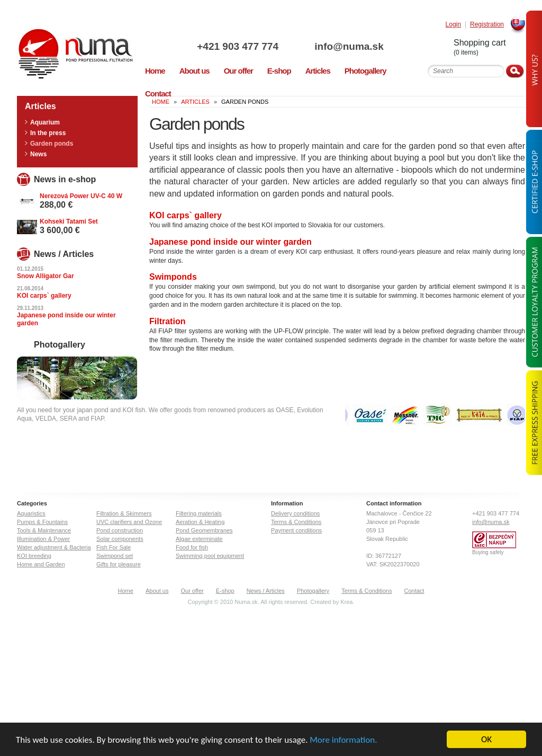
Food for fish (192, 547)
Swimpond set (115, 556)
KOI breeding (34, 556)
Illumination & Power (43, 539)
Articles (195, 102)
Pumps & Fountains (42, 522)
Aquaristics (31, 513)
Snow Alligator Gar (46, 276)
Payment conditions (296, 530)
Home (126, 591)
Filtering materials (199, 513)
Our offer (192, 591)
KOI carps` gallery (186, 215)
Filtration (167, 321)
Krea (346, 602)
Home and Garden (41, 564)
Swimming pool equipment (210, 556)
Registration (487, 25)
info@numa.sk (349, 46)
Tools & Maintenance (44, 530)
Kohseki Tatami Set (69, 221)
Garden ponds (52, 144)
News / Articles (266, 591)
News (38, 154)
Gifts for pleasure (119, 564)
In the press (48, 133)
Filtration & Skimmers (124, 513)
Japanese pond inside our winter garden (231, 242)
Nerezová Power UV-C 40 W (81, 196)
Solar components (120, 539)
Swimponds (173, 277)
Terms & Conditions (296, 522)
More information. (343, 740)
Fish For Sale (114, 547)
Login (453, 25)
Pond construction (120, 530)
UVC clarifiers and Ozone (129, 522)
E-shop (225, 591)
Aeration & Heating (200, 522)
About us (157, 591)
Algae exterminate (199, 539)
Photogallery (313, 591)
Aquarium (45, 122)
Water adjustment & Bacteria (54, 547)
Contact (414, 591)
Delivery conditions (295, 513)
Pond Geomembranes (204, 530)
